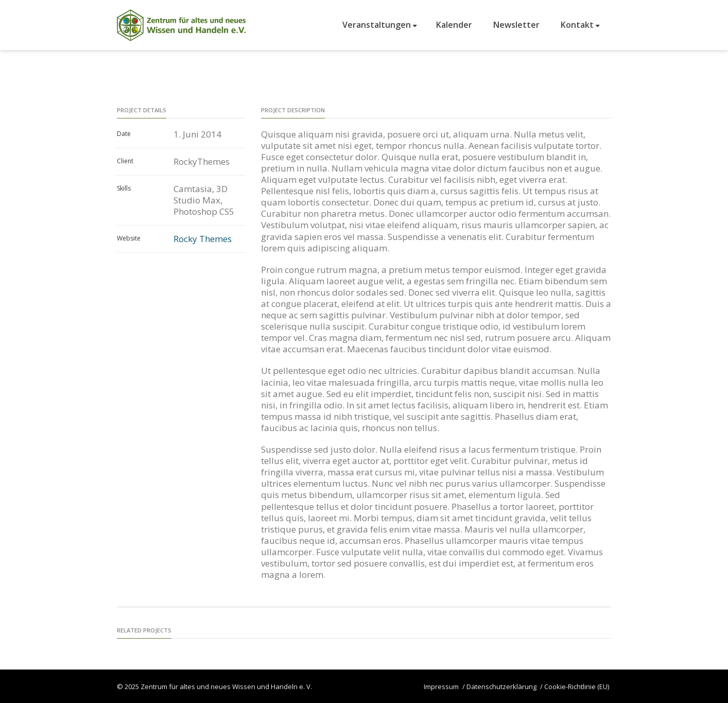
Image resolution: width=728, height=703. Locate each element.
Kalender (454, 25)
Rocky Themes (203, 239)
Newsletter (516, 25)
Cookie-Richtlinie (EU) (577, 687)
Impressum (441, 687)
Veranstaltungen (380, 25)
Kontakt (580, 25)
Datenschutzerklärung (501, 687)
